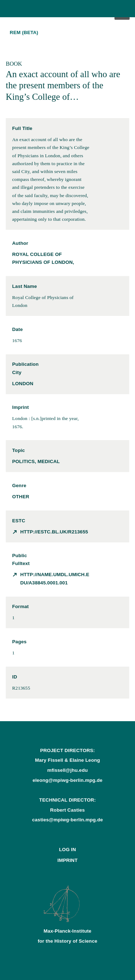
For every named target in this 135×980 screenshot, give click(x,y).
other (21, 497)
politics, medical (36, 461)
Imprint (68, 860)
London (23, 384)
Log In (67, 850)
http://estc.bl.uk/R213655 (54, 532)
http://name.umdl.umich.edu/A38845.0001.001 (55, 578)
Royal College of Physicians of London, (43, 258)
